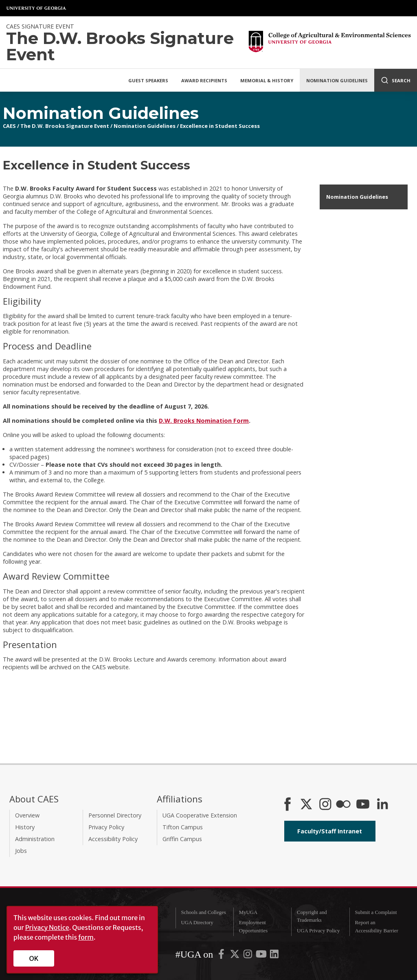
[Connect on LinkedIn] (382, 805)
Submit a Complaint (376, 912)
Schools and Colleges (203, 912)
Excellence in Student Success (220, 126)
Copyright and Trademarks (312, 916)
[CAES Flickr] (343, 805)
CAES (9, 126)
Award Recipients (204, 80)
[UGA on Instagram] (248, 956)
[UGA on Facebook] (222, 956)
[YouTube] (363, 805)
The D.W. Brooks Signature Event (65, 126)
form (86, 937)
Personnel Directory (115, 815)
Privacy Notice (47, 927)
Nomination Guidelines (337, 80)
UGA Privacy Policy (318, 931)
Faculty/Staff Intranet (330, 831)
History (25, 827)
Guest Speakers (148, 80)
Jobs (21, 851)
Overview (27, 815)
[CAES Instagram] (325, 805)
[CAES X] (307, 805)
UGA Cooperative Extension (200, 815)
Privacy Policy (106, 827)
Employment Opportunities (253, 926)
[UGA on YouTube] (262, 956)
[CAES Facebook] (288, 805)
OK (34, 958)
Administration (35, 839)
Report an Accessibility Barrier (376, 926)
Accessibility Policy (113, 839)
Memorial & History (267, 80)
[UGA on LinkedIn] (274, 956)
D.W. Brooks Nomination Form (204, 421)
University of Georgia (37, 8)
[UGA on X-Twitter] (235, 956)
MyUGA (248, 912)
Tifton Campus (183, 827)
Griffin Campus (182, 839)
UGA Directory (197, 923)
